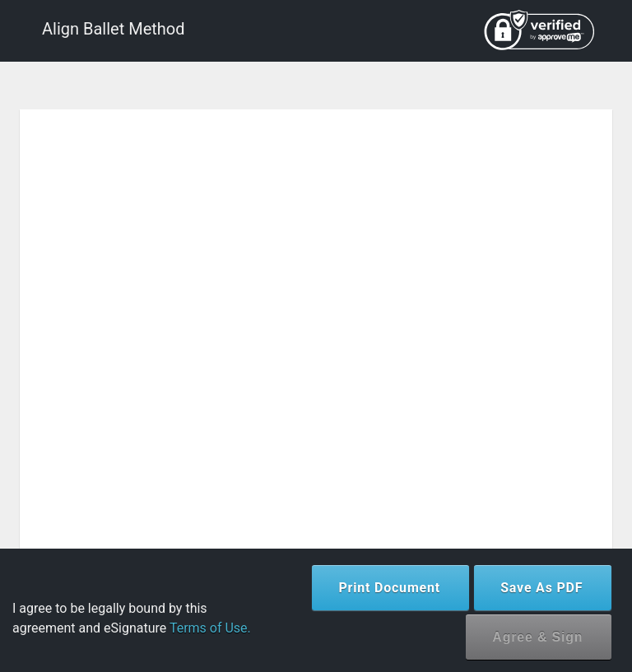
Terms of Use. (210, 628)
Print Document (389, 588)
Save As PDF (541, 588)
